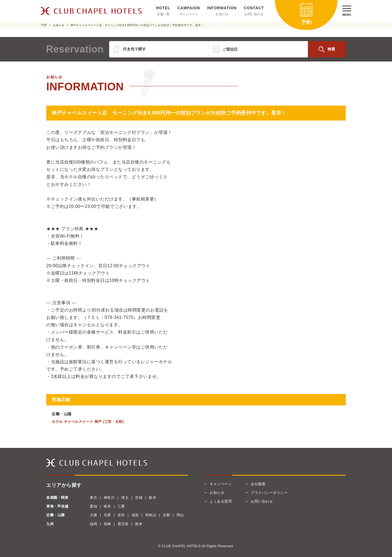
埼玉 (125, 498)
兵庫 (107, 515)
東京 (94, 498)
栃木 (153, 498)
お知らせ (222, 14)
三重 (121, 506)
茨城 (139, 498)
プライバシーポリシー (269, 493)
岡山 (180, 515)
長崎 (107, 524)
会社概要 (258, 484)
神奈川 (109, 498)
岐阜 (107, 506)
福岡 (94, 524)
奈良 (121, 515)
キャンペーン (189, 14)
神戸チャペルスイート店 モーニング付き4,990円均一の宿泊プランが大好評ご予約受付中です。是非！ (137, 25)
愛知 (94, 506)
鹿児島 (123, 524)
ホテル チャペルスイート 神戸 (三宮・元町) (88, 422)
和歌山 (151, 515)
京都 (166, 515)
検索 (331, 49)
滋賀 (135, 515)
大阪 (94, 515)
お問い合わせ (254, 14)
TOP (44, 25)
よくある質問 (221, 501)
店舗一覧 (163, 14)
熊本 (139, 524)
